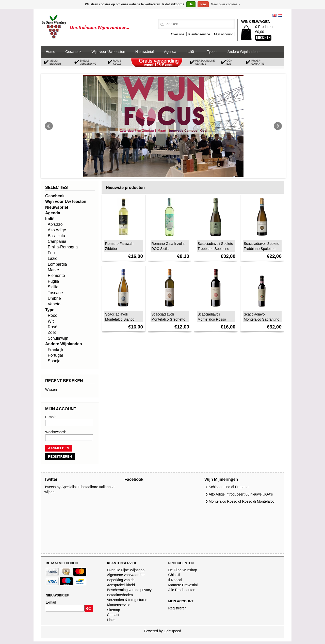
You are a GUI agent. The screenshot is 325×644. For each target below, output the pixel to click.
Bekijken (263, 38)
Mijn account (223, 34)
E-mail (51, 602)
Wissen (51, 390)
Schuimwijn (58, 338)
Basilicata (56, 236)
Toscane (55, 293)
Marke (53, 270)
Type (211, 52)
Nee (203, 4)
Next (278, 126)
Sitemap (113, 610)
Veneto (54, 304)
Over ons (178, 34)
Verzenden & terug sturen (127, 600)
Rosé (52, 327)
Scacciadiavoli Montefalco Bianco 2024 (120, 319)
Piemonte (56, 275)
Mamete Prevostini (183, 585)
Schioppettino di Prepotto (229, 487)
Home (50, 52)
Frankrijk (55, 350)
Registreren (177, 608)
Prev (49, 126)
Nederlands (280, 15)
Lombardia (57, 264)
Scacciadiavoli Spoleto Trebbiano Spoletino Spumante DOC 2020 (215, 249)
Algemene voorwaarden (126, 575)
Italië (190, 52)
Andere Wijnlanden (242, 52)
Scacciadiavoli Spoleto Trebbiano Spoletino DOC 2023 (262, 249)
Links (111, 620)
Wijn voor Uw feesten (108, 52)
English (274, 15)
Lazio (53, 258)
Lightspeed (173, 631)
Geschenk (73, 52)
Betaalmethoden (120, 595)
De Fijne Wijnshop (183, 570)
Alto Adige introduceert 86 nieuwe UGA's (241, 494)
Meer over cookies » (226, 4)
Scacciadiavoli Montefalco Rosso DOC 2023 (212, 319)
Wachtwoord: (55, 432)
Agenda (170, 52)
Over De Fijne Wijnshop (126, 570)
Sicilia (53, 287)
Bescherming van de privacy (129, 590)
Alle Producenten (182, 590)
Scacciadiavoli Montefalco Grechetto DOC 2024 (168, 319)
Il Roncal (175, 580)
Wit (51, 321)
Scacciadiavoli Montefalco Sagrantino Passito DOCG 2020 (262, 319)
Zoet (52, 332)
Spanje (54, 361)
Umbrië (54, 298)
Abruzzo (55, 224)
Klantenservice (199, 34)
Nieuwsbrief (145, 52)
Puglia (53, 281)
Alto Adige (57, 230)
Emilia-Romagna (63, 247)
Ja (191, 4)
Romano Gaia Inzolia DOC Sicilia (168, 246)
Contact (113, 615)
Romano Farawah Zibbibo (119, 246)
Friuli (52, 253)
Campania (57, 241)
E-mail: (51, 417)
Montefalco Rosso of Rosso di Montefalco (241, 501)
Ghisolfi (174, 575)
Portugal (55, 355)
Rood (53, 315)
